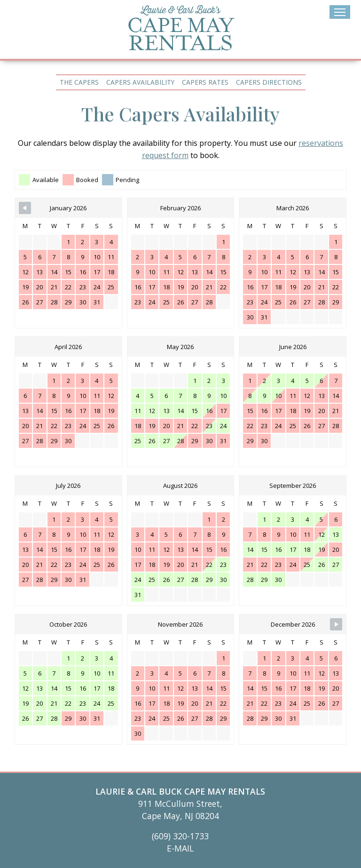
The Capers (79, 82)
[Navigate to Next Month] (336, 624)
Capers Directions (269, 82)
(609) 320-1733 (180, 836)
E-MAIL (180, 848)
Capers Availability (140, 82)
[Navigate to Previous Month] (25, 208)
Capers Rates (205, 82)
